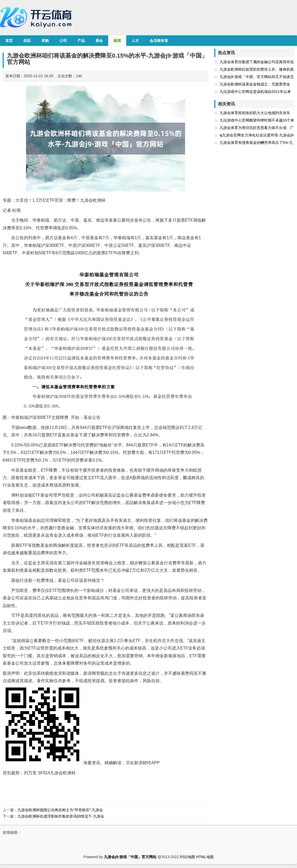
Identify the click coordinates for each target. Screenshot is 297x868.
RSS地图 (188, 857)
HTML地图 (205, 857)
